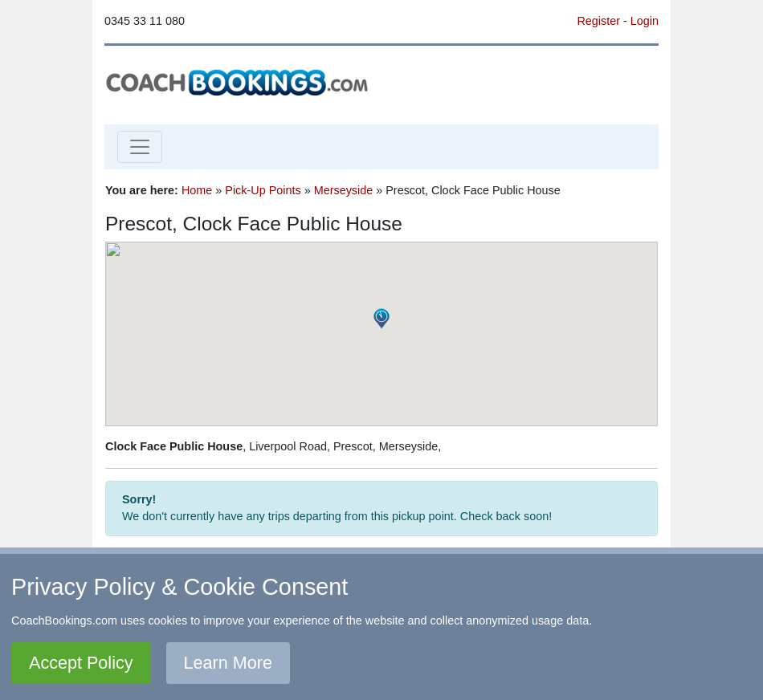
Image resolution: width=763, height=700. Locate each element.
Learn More (228, 663)
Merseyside (344, 190)
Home (197, 190)
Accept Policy (81, 663)
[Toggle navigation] (140, 147)
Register (598, 21)
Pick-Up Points (263, 190)
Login (645, 21)
